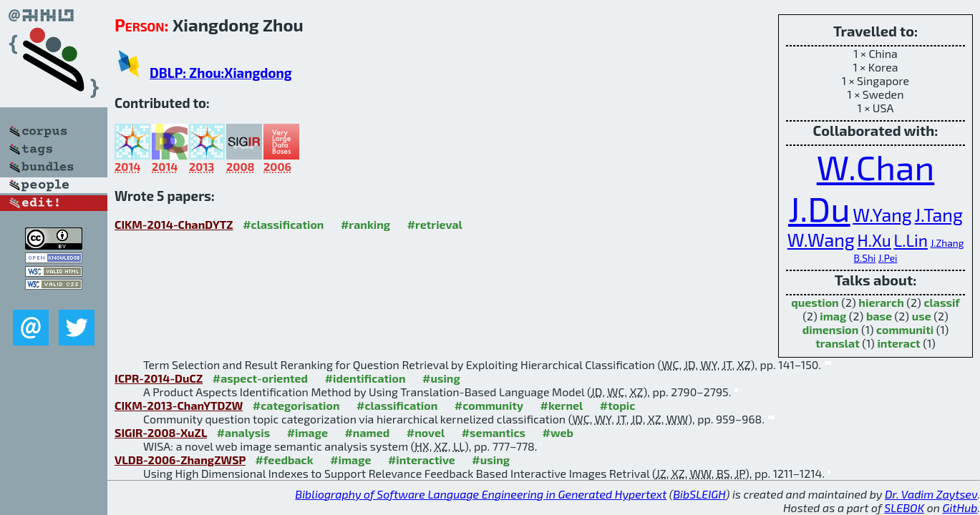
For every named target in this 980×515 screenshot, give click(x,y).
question (815, 302)
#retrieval (435, 224)
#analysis (244, 432)
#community (489, 405)
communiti (905, 329)
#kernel (561, 405)
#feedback (285, 460)
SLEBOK (904, 507)
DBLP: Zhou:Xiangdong (221, 73)
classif (941, 302)
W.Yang (882, 215)
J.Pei (888, 258)
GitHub (960, 507)
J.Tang (938, 215)
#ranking (365, 224)
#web (558, 432)
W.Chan (876, 167)
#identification (365, 378)
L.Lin (911, 240)
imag (833, 316)
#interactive (422, 460)
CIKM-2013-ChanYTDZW (179, 405)
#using (441, 378)
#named (367, 432)
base (879, 316)
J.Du (819, 208)
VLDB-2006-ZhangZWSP (180, 460)
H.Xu (874, 240)
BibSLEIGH (699, 494)
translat (838, 343)
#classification (283, 224)
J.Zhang (947, 243)
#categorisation (296, 405)
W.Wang (821, 240)
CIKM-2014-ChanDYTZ (174, 224)
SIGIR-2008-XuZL (161, 432)
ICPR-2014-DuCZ (159, 378)
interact (898, 343)
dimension (831, 329)
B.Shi (865, 258)
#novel (426, 432)
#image (307, 432)
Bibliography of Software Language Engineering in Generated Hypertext (481, 494)
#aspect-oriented (260, 378)
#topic (618, 405)
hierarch (881, 302)
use (922, 316)
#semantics (494, 432)
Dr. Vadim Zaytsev (931, 494)
